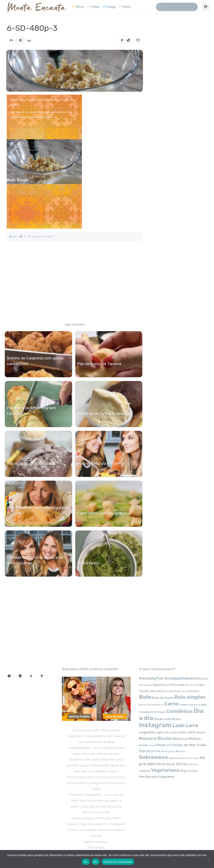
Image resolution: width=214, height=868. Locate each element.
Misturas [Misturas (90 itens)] (180, 739)
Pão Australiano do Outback (31, 464)
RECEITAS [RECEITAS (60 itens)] (153, 751)
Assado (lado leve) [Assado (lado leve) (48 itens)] (177, 691)
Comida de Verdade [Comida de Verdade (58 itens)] (152, 712)
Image (109, 7)
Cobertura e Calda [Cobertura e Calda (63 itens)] (193, 704)
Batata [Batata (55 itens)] (194, 691)
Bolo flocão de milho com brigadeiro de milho (38, 511)
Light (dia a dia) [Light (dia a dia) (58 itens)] (167, 732)
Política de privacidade (118, 862)
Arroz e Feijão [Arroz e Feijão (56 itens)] (195, 685)
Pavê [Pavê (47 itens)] (152, 745)
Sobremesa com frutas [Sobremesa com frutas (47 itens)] (184, 758)
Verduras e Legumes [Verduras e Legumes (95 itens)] (157, 777)
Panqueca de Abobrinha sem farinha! (32, 411)
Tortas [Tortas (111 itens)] (182, 764)
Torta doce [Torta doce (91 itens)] (165, 764)
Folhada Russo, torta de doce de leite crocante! (35, 560)
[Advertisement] (75, 285)
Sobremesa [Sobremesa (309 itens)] (153, 757)
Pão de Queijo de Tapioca (99, 364)
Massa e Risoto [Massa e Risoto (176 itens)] (155, 738)
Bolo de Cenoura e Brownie (101, 464)
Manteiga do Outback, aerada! (103, 414)
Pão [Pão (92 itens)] (142, 751)
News (78, 7)
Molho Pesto (88, 563)
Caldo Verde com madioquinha (104, 513)
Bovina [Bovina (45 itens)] (143, 705)
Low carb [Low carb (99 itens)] (187, 732)
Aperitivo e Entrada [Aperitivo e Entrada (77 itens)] (168, 685)
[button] (125, 40)
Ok (86, 862)
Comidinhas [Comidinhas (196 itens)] (180, 711)
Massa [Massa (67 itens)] (200, 732)
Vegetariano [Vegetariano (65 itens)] (189, 771)
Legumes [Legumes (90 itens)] (147, 732)
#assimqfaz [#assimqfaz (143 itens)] (151, 678)
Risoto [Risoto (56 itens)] (180, 751)
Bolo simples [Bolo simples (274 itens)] (190, 697)
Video (94, 7)
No (96, 862)
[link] (138, 40)
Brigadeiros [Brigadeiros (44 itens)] (156, 705)
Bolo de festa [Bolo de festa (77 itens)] (163, 698)
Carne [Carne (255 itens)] (171, 704)
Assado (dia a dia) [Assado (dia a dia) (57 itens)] (151, 691)
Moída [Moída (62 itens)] (143, 745)
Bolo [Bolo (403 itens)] (145, 697)
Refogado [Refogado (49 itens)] (168, 751)
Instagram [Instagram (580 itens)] (155, 725)
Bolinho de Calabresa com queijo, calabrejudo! (36, 361)
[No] (209, 859)
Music (125, 7)
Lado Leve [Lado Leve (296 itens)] (185, 725)
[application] (44, 162)
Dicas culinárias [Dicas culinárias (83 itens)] (168, 719)
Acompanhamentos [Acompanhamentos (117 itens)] (183, 678)
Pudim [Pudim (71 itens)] (202, 745)
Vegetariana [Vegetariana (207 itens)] (165, 770)
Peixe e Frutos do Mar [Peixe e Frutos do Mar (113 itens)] (176, 745)
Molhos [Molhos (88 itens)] (195, 739)
